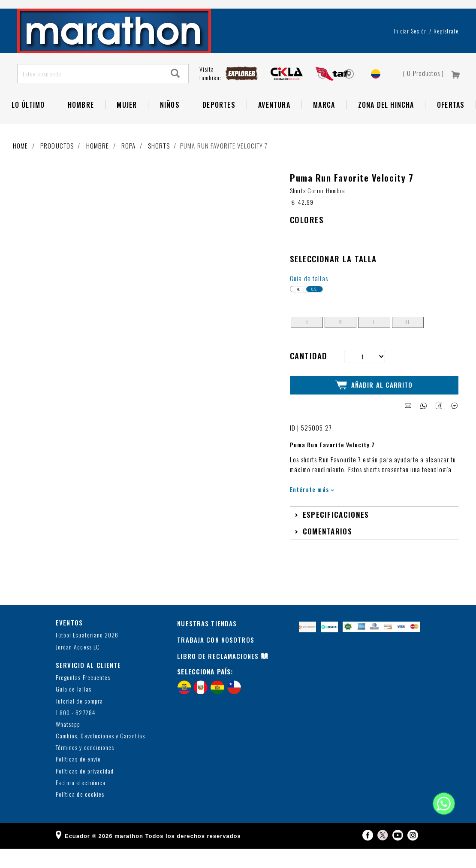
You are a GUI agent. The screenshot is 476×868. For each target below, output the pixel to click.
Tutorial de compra (79, 721)
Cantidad (308, 375)
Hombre (98, 166)
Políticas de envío (78, 779)
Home (21, 166)
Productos (57, 166)
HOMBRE (81, 125)
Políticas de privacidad (85, 791)
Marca (324, 125)
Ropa (129, 166)
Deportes (219, 125)
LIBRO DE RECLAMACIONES (218, 675)
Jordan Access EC (78, 666)
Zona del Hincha (386, 125)
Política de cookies (80, 814)
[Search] (175, 94)
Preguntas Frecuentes (83, 697)
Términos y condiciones (85, 767)
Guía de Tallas (74, 709)
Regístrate (446, 51)
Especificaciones (336, 534)
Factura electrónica (81, 802)
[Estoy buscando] (90, 94)
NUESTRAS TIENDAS (207, 643)
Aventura (274, 125)
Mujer (127, 125)
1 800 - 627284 (76, 732)
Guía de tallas (309, 298)
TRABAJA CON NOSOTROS (216, 659)
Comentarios (327, 551)
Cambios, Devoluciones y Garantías (100, 755)
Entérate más (312, 508)
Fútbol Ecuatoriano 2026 (87, 655)
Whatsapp (68, 744)
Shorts (159, 166)
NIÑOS (170, 125)
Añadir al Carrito (374, 405)
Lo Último (28, 125)
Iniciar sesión (411, 51)
